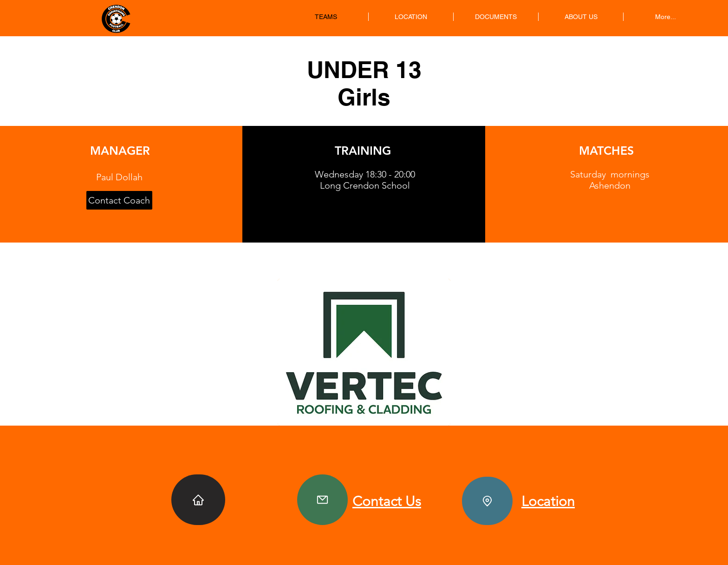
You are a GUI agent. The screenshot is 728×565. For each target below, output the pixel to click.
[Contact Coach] (119, 200)
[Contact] (322, 500)
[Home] (198, 500)
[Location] (487, 501)
